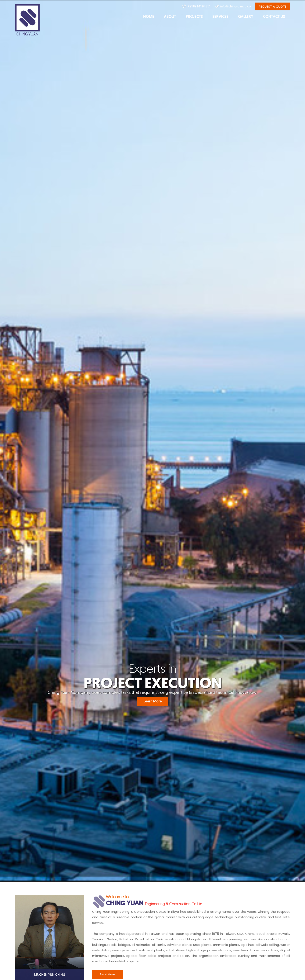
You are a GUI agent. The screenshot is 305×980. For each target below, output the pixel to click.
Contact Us (274, 17)
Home (149, 17)
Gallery (246, 17)
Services (220, 17)
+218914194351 (199, 6)
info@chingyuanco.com (237, 6)
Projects (194, 17)
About (170, 17)
